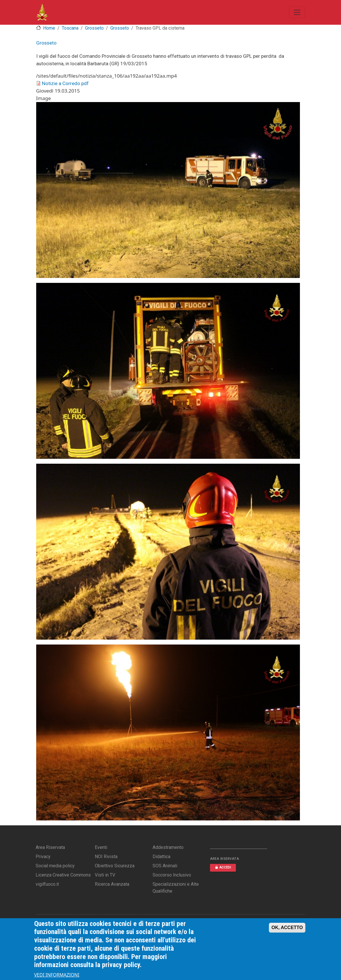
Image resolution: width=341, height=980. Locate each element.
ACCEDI (223, 867)
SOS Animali (165, 866)
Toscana (70, 28)
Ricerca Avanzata (112, 884)
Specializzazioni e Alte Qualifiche (176, 888)
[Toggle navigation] (297, 12)
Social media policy (55, 866)
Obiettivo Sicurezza (115, 866)
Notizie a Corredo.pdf (65, 83)
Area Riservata (50, 847)
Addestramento (168, 847)
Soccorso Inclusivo (172, 875)
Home (49, 28)
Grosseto (94, 28)
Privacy (43, 857)
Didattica (161, 857)
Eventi (101, 847)
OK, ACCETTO (287, 929)
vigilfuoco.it (47, 884)
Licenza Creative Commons (63, 875)
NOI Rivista (106, 857)
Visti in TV (105, 875)
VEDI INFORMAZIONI (57, 976)
